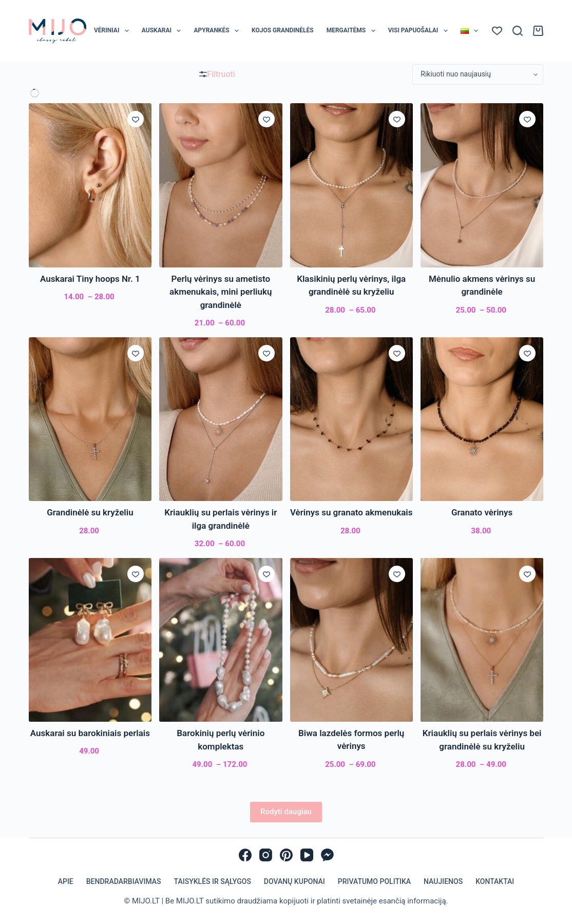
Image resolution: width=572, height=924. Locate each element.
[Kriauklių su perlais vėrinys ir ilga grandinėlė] (221, 419)
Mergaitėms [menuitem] (353, 31)
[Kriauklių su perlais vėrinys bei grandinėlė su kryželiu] (482, 640)
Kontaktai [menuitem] (495, 881)
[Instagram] (266, 855)
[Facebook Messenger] (327, 855)
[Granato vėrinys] (482, 419)
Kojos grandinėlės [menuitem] (283, 30)
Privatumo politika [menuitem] (374, 881)
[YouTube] (307, 855)
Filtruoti (217, 74)
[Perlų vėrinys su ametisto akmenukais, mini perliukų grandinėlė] (221, 185)
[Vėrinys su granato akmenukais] (351, 419)
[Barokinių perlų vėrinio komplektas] (221, 640)
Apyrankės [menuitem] (218, 31)
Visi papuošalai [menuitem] (420, 31)
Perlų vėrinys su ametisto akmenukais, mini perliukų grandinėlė (221, 292)
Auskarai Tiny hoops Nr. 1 (90, 279)
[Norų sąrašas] (497, 31)
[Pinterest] (286, 855)
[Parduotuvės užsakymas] (478, 74)
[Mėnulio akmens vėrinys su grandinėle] (482, 185)
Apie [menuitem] (66, 881)
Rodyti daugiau (286, 812)
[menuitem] (469, 31)
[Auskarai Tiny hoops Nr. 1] (90, 185)
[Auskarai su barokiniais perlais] (90, 640)
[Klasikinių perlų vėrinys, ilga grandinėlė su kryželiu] (351, 185)
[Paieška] (518, 31)
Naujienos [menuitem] (443, 881)
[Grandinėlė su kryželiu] (90, 419)
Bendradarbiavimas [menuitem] (124, 881)
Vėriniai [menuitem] (113, 31)
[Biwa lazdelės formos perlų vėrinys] (351, 640)
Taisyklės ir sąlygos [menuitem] (213, 881)
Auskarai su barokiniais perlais (90, 733)
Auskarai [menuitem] (164, 31)
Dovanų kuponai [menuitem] (294, 881)
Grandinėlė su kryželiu (90, 512)
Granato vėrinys (482, 512)
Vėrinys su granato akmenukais (351, 512)
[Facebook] (245, 855)
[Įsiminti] (136, 119)
